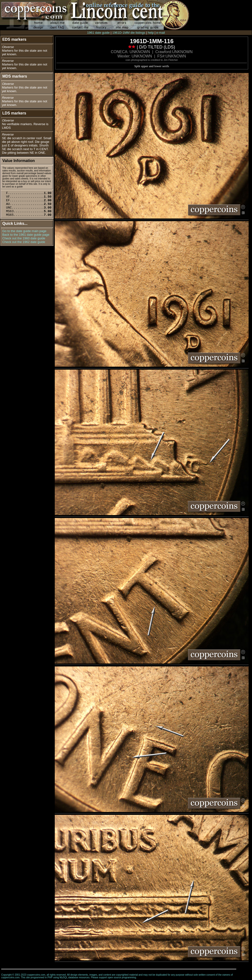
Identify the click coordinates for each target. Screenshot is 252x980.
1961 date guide (98, 33)
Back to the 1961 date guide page (26, 235)
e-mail (161, 33)
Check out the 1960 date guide (24, 238)
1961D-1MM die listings (129, 33)
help (151, 33)
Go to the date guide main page (24, 231)
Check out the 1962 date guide (24, 242)
